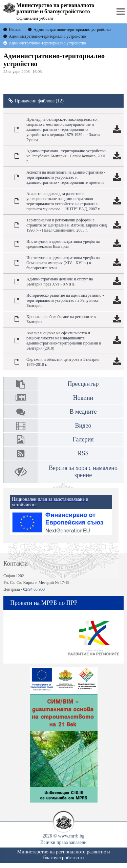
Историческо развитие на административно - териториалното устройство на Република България (65, 300)
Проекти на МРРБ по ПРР (44, 603)
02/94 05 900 (34, 589)
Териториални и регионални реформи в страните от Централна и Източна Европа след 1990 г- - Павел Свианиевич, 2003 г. (67, 225)
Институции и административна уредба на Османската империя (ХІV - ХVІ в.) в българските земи (63, 263)
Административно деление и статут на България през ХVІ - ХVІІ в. (60, 282)
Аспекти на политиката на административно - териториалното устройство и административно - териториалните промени (66, 177)
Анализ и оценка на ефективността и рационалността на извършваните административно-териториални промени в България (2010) (64, 341)
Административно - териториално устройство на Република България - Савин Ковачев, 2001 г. (66, 156)
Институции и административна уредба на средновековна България (63, 244)
